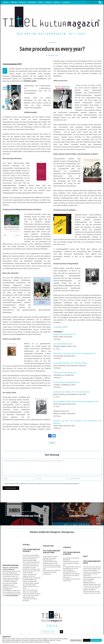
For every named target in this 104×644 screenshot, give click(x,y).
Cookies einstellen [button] (76, 640)
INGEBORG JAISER (61, 327)
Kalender (52, 443)
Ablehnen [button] (87, 640)
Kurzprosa (52, 43)
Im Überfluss (67, 547)
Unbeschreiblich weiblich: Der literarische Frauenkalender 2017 (76, 402)
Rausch (85, 556)
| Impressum (66, 2)
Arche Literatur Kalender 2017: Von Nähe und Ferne (72, 392)
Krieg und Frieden (48, 546)
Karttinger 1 (26, 545)
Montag (6, 2)
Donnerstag (32, 2)
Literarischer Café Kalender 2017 (65, 373)
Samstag (48, 2)
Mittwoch (22, 2)
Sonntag (56, 2)
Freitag (40, 2)
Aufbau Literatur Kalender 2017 (65, 334)
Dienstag (14, 2)
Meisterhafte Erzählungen (11, 565)
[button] (61, 632)
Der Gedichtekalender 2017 (63, 344)
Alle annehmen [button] (96, 640)
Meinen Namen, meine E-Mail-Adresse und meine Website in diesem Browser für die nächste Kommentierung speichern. (42, 484)
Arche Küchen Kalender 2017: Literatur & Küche (70, 363)
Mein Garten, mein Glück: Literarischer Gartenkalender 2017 (75, 353)
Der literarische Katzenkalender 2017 (67, 382)
